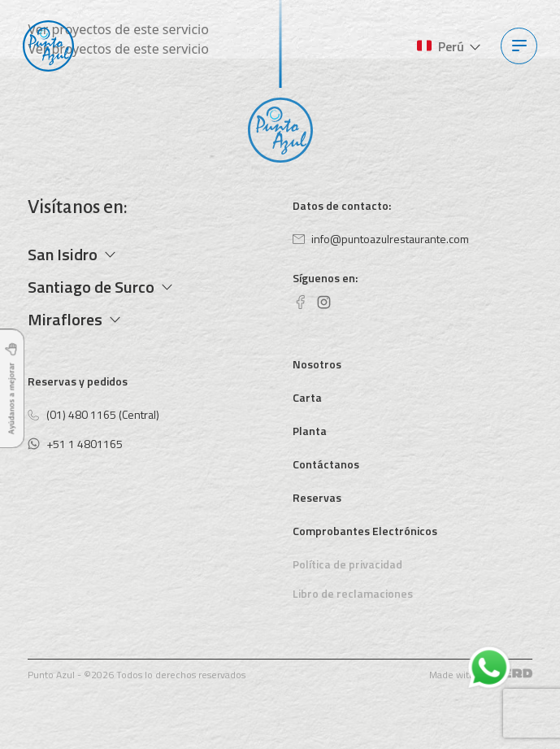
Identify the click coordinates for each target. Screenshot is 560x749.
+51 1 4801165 (75, 444)
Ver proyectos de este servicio (118, 29)
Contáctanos (326, 464)
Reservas (317, 497)
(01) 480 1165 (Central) (93, 414)
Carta (307, 397)
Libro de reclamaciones (353, 593)
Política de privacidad (347, 564)
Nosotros (317, 364)
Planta (310, 431)
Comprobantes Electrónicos (365, 531)
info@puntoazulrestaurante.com (381, 239)
